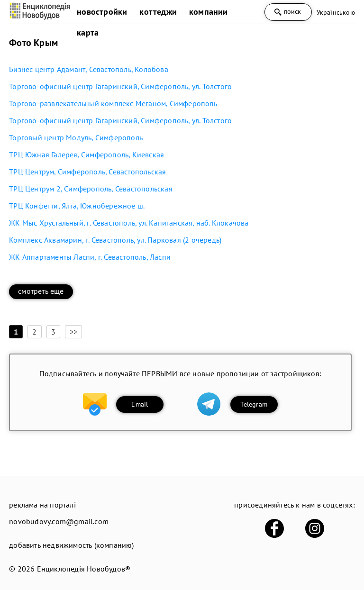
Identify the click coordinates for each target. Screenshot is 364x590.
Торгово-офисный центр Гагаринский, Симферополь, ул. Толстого (120, 86)
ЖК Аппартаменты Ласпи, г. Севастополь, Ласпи (90, 257)
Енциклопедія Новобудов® (84, 569)
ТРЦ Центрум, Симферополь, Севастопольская (87, 172)
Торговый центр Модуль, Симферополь (76, 137)
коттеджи (158, 12)
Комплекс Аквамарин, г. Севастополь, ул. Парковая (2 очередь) (115, 240)
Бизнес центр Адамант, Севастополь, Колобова (89, 69)
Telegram (254, 404)
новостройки (102, 12)
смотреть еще (41, 291)
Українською (336, 12)
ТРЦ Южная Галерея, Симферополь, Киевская (86, 154)
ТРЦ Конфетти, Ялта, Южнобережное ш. (77, 206)
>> (73, 332)
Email (140, 404)
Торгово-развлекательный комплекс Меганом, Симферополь (113, 103)
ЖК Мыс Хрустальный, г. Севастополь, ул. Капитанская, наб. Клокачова (129, 223)
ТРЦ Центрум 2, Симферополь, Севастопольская (91, 189)
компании (209, 12)
